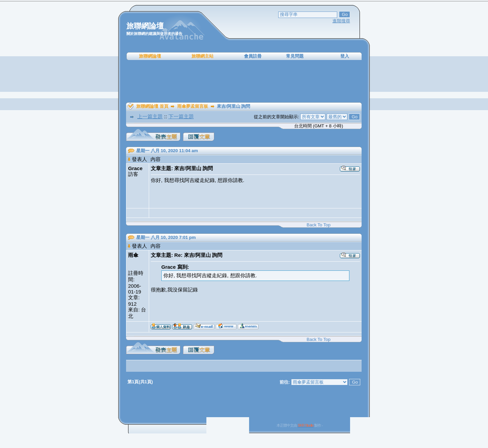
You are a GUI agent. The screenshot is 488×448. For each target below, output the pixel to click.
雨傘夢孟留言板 (193, 106)
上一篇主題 (150, 116)
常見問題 (295, 56)
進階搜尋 (341, 21)
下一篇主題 (181, 116)
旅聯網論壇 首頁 (152, 106)
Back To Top (319, 225)
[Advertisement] (244, 81)
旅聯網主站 (202, 56)
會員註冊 (253, 56)
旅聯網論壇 (150, 56)
